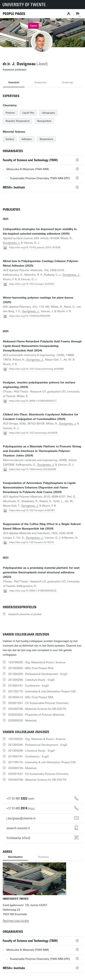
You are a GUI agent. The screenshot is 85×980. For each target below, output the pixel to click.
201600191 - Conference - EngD (28, 686)
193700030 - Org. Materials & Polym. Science (37, 662)
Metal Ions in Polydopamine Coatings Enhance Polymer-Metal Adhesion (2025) (41, 263)
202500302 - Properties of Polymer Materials (36, 715)
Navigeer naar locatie (16, 921)
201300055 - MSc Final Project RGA (31, 668)
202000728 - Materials (22, 768)
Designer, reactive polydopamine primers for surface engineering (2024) (39, 385)
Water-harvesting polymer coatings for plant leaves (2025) (38, 300)
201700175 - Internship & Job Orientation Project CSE (42, 691)
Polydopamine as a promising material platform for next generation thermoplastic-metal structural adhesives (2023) (41, 572)
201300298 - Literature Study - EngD (31, 680)
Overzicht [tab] (14, 82)
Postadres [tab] (43, 857)
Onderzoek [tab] (40, 82)
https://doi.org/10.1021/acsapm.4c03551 (32, 284)
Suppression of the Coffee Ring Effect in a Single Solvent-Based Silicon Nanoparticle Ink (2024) (42, 526)
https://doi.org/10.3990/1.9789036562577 (33, 401)
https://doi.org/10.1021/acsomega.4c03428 (33, 433)
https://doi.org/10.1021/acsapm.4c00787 (32, 510)
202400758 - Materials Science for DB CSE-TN (37, 709)
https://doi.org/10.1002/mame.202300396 (33, 469)
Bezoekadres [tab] (15, 857)
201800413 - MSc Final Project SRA (31, 697)
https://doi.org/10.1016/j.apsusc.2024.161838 (35, 247)
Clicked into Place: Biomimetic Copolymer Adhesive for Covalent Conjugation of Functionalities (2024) (41, 417)
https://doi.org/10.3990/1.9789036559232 (33, 591)
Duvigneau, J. (12, 243)
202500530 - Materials (22, 721)
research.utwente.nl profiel (25, 614)
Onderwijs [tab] (67, 82)
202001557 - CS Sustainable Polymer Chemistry (38, 703)
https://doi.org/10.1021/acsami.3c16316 (31, 542)
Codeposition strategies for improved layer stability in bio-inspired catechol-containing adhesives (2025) (40, 231)
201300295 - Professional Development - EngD (38, 674)
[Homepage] (14, 14)
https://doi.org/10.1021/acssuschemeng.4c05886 (36, 369)
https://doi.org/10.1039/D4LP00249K (30, 316)
